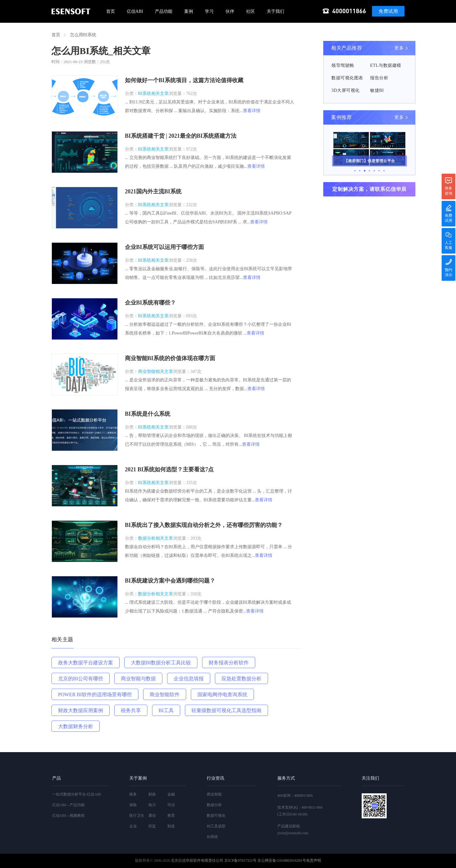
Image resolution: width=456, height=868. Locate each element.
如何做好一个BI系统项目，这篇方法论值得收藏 (184, 80)
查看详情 (252, 111)
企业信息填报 (189, 679)
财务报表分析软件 (229, 663)
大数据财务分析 (76, 726)
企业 (133, 826)
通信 (152, 816)
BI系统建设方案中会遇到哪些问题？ (170, 581)
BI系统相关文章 (153, 94)
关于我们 (275, 11)
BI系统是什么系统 (148, 414)
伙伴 (230, 11)
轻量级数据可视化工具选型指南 (226, 710)
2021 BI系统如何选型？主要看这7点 (169, 469)
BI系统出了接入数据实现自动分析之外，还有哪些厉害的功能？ (204, 525)
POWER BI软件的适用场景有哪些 (95, 694)
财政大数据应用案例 (81, 710)
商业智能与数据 (138, 679)
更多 (399, 48)
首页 (111, 11)
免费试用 (388, 11)
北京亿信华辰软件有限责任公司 (197, 861)
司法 (171, 805)
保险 (133, 805)
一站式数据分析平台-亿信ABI (77, 794)
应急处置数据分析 (241, 679)
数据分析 (214, 805)
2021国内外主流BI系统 (153, 191)
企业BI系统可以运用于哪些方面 (164, 247)
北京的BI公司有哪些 (81, 679)
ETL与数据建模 (386, 65)
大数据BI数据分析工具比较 (161, 663)
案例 (189, 11)
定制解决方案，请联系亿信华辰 (369, 189)
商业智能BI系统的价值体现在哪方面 (170, 358)
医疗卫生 (137, 816)
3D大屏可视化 (346, 90)
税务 (133, 794)
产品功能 (164, 11)
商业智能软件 (165, 694)
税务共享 (131, 710)
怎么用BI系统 (83, 35)
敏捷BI (377, 90)
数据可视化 (216, 816)
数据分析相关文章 (156, 538)
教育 (171, 816)
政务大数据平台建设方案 (86, 663)
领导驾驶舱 (343, 65)
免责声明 (314, 861)
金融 (171, 794)
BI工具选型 (216, 826)
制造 (171, 826)
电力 (152, 805)
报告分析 (379, 78)
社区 (250, 11)
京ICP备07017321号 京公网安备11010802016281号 (265, 861)
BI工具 (166, 710)
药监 (152, 826)
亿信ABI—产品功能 (69, 805)
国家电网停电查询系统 (222, 694)
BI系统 (212, 837)
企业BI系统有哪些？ (150, 303)
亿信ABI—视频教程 (69, 816)
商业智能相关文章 (156, 372)
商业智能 (214, 794)
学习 (209, 11)
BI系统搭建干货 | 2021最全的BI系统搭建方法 (181, 136)
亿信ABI (135, 11)
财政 (152, 794)
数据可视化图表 (347, 78)
